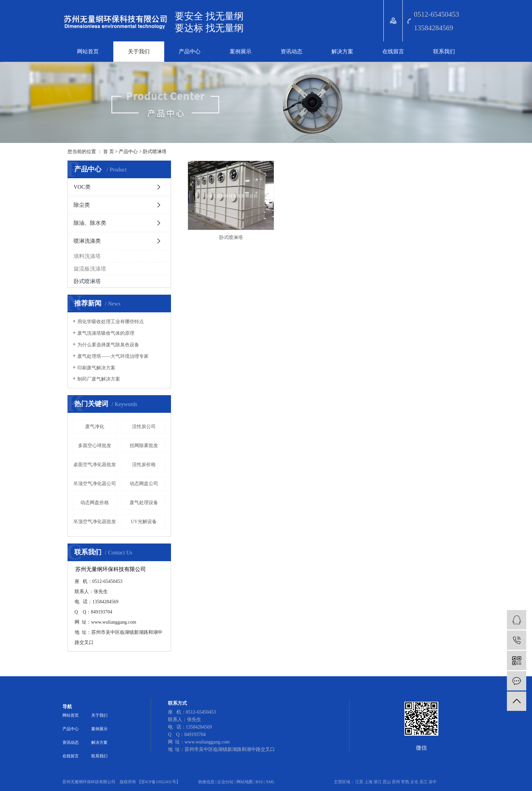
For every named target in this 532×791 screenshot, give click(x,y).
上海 (368, 782)
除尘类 (82, 205)
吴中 (433, 782)
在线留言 (393, 51)
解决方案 (342, 51)
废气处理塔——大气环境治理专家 (113, 356)
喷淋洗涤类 (87, 241)
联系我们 (444, 51)
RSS (259, 782)
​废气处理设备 (144, 503)
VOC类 (82, 187)
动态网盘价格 (95, 503)
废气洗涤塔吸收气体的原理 (106, 333)
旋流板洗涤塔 (90, 269)
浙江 (378, 782)
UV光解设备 (144, 522)
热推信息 (206, 782)
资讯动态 (291, 51)
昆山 (387, 782)
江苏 (359, 782)
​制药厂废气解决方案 (99, 379)
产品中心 (190, 51)
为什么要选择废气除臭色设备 (108, 345)
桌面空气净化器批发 (95, 465)
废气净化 (95, 427)
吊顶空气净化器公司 (95, 484)
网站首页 (88, 51)
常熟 (405, 782)
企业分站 (225, 782)
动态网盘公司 (144, 484)
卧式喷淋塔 (155, 152)
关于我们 (139, 51)
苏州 (396, 782)
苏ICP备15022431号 (159, 782)
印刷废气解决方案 (96, 368)
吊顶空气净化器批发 (95, 522)
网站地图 (245, 782)
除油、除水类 (90, 223)
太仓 (414, 782)
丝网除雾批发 (144, 446)
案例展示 (241, 51)
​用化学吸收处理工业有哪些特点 (111, 322)
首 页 (109, 152)
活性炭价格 (144, 465)
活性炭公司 (144, 427)
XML (270, 782)
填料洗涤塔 (87, 256)
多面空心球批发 (95, 446)
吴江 (423, 782)
